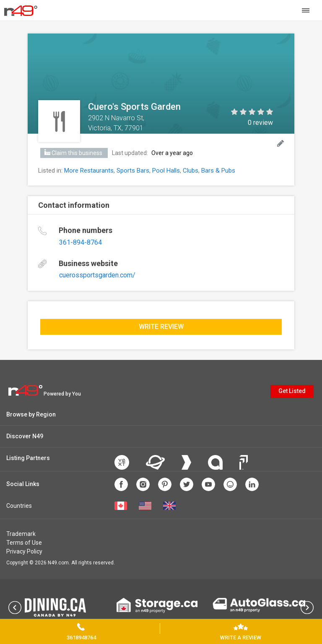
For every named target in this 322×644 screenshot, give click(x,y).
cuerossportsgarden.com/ (97, 275)
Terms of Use (24, 543)
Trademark (21, 534)
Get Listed (292, 391)
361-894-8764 (80, 242)
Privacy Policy (24, 551)
